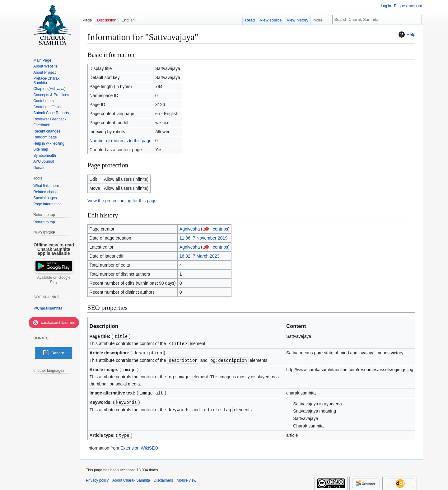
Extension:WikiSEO (139, 446)
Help (406, 35)
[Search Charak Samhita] (377, 19)
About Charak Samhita (131, 478)
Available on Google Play (54, 280)
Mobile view (187, 478)
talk (206, 229)
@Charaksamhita (48, 308)
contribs (220, 229)
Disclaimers (163, 478)
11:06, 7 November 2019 (203, 238)
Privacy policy (97, 478)
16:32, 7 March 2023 (199, 256)
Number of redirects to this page (121, 141)
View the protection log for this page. (123, 201)
